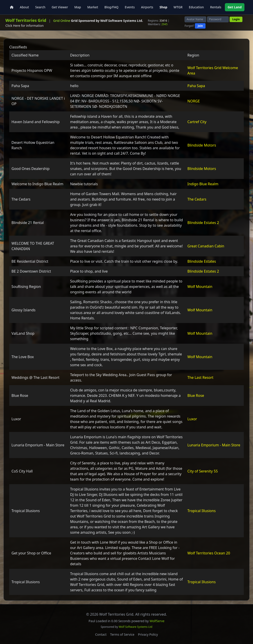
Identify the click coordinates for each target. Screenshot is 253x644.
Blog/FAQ (112, 7)
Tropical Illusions (202, 511)
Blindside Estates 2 (203, 223)
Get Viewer (60, 7)
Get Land (235, 7)
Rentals (216, 7)
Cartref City (197, 122)
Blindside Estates (202, 261)
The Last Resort (201, 377)
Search (40, 7)
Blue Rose (196, 395)
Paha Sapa (196, 86)
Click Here (13, 26)
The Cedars (197, 199)
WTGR (178, 7)
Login (236, 19)
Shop (163, 7)
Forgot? (189, 26)
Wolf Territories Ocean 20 (209, 553)
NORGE (194, 101)
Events (130, 7)
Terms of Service (122, 634)
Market (93, 7)
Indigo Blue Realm (203, 184)
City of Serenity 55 (203, 471)
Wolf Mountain (200, 287)
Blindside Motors (202, 145)
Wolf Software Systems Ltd (135, 627)
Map (78, 7)
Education (196, 7)
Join (200, 26)
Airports (147, 7)
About (24, 7)
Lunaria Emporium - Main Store (214, 445)
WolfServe (157, 621)
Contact (101, 634)
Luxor (192, 419)
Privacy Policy (148, 634)
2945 (164, 24)
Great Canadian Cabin (206, 246)
